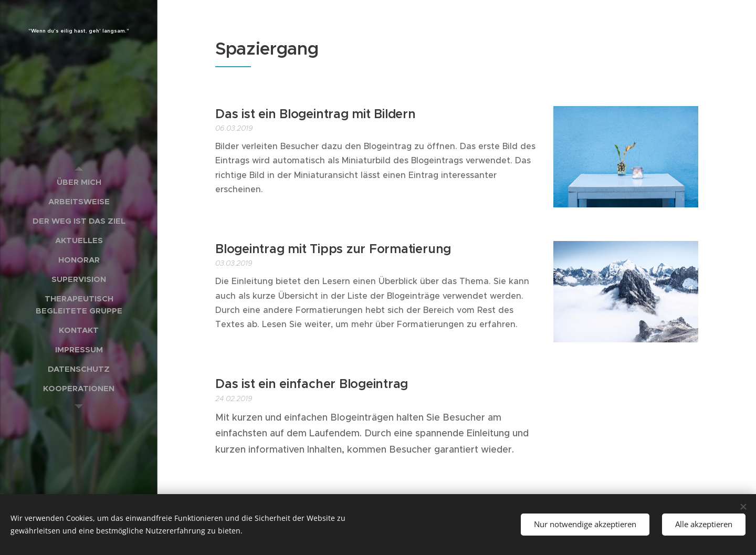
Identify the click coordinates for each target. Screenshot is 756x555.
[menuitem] (79, 182)
